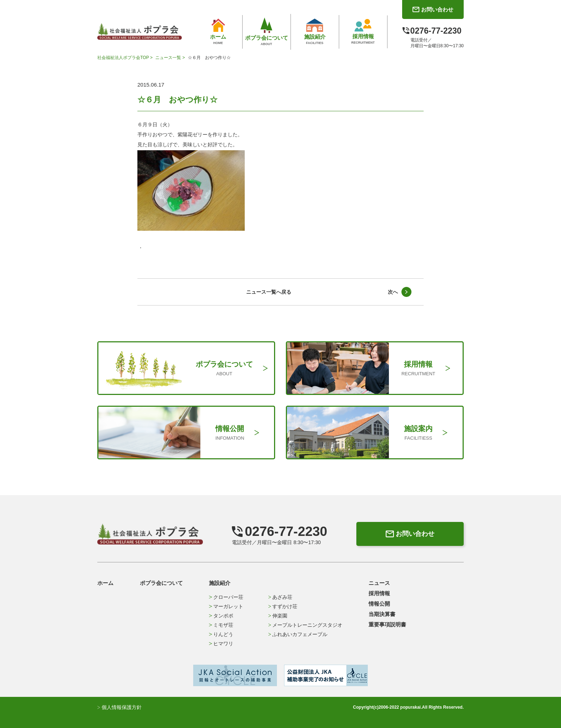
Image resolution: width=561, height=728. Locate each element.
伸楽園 (278, 616)
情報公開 (379, 604)
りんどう (221, 634)
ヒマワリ (221, 644)
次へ (393, 292)
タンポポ (221, 616)
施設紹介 (220, 583)
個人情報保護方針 (119, 707)
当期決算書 (382, 614)
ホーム (105, 583)
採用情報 (379, 593)
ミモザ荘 (221, 625)
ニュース (379, 583)
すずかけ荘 (283, 606)
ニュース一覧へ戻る (269, 292)
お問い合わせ (410, 534)
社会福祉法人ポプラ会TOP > (126, 58)
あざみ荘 (280, 597)
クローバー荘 (226, 597)
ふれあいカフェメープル (298, 634)
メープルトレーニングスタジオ (305, 625)
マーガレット (226, 606)
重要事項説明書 (387, 624)
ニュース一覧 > (171, 58)
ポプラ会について (161, 583)
